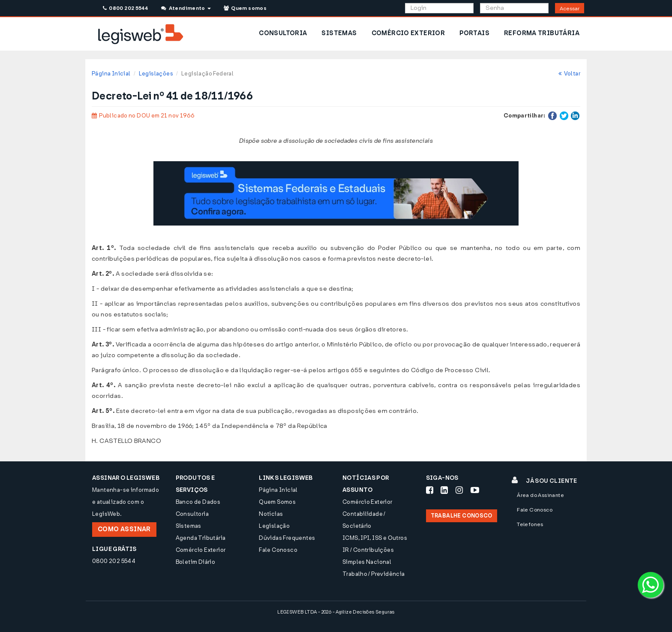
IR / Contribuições (368, 550)
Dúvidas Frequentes (287, 538)
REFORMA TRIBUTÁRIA (542, 33)
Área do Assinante (540, 495)
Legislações (156, 74)
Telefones (530, 524)
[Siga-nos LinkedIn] (444, 490)
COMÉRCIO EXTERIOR (408, 33)
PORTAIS (474, 33)
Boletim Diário (195, 562)
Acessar (570, 9)
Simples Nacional (367, 562)
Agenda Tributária (201, 538)
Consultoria (192, 514)
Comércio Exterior (201, 550)
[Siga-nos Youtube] (475, 490)
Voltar (569, 74)
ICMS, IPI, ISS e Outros (375, 538)
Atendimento (186, 8)
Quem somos (245, 8)
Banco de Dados (198, 502)
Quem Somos (277, 502)
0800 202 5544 (125, 8)
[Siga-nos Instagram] (459, 490)
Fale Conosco (278, 550)
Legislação (274, 526)
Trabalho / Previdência (374, 574)
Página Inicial (111, 74)
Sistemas (189, 526)
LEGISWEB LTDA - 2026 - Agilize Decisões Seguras (336, 612)
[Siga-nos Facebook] (430, 490)
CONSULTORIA (283, 33)
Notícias (271, 514)
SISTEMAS (339, 33)
